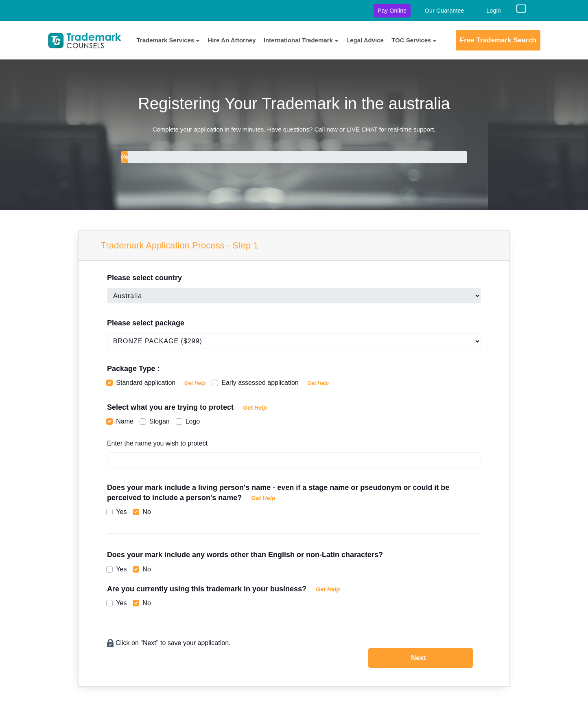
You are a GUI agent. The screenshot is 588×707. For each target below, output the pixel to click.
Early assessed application (275, 383)
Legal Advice (365, 40)
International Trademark (298, 40)
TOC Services (411, 40)
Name (125, 421)
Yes (121, 512)
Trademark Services (166, 40)
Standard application (161, 383)
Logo (193, 421)
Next (419, 658)
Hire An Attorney (232, 40)
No (146, 512)
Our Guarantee (445, 11)
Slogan (160, 421)
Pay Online (392, 11)
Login (494, 11)
